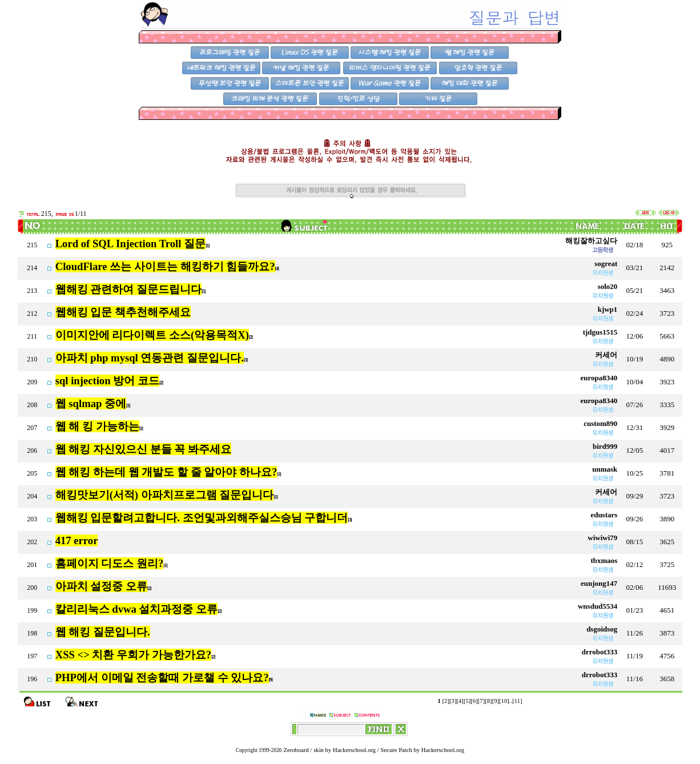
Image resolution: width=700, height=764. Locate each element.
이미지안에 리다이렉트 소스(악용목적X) (152, 335)
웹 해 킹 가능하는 (97, 426)
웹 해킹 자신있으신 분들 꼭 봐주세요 (143, 449)
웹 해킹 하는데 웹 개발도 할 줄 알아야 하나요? (166, 472)
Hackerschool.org (354, 750)
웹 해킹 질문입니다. (103, 632)
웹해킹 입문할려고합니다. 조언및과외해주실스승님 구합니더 (202, 518)
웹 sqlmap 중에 (91, 403)
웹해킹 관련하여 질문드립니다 (128, 289)
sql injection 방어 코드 (107, 381)
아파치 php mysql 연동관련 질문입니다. (150, 358)
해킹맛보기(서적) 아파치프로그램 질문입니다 (165, 495)
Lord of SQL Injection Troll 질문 (130, 244)
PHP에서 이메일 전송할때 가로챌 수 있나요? (162, 677)
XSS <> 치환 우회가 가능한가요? (133, 655)
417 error (77, 540)
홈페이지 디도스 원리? (110, 563)
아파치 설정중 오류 (101, 586)
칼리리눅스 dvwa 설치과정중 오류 (137, 609)
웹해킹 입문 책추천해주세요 (123, 312)
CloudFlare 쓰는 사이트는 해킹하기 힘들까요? (165, 266)
